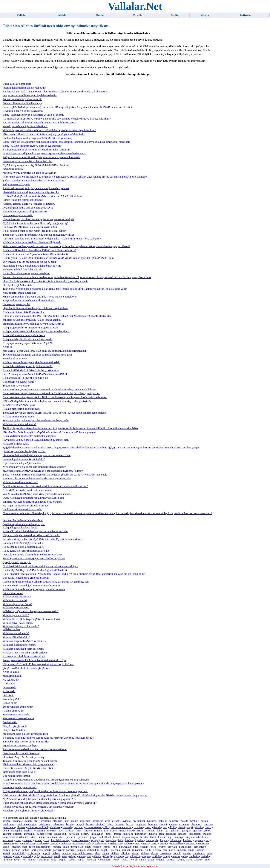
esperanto (40, 831)
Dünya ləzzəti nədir (14, 730)
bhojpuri (100, 824)
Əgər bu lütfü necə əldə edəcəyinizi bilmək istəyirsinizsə (35, 308)
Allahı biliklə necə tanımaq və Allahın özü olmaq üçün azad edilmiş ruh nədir (46, 780)
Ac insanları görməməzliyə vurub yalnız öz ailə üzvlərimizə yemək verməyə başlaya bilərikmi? (57, 119)
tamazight (46, 856)
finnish (98, 831)
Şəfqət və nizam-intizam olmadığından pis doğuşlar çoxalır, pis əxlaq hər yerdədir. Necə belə (55, 475)
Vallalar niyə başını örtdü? (17, 604)
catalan (173, 824)
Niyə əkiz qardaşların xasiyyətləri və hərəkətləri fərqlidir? (36, 165)
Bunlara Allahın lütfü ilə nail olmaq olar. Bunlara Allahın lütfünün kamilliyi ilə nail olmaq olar (56, 92)
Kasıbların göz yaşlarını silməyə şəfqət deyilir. (29, 811)
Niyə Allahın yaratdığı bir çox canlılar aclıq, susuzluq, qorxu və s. (39, 799)
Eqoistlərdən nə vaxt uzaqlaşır (20, 745)
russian (157, 850)
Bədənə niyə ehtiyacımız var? (20, 787)
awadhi (116, 821)
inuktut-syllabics (19, 837)
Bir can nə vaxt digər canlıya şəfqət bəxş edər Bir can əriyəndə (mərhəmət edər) (49, 738)
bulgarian (141, 824)
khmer (162, 837)
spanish (187, 853)
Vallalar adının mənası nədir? (19, 417)
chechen (208, 824)
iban (161, 834)
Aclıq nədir (9, 691)
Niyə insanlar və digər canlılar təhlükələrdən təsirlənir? (34, 467)
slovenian (166, 853)
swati (18, 856)
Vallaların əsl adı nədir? (16, 633)
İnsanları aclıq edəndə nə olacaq (21, 753)
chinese (21, 827)
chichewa (9, 827)
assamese (98, 821)
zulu (207, 860)
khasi (153, 837)
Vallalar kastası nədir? (15, 600)
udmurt (32, 860)
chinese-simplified (38, 827)
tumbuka (194, 856)
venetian (91, 860)
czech (148, 827)
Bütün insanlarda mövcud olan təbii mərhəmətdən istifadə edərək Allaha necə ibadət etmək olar (57, 316)
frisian (141, 831)
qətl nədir (8, 695)
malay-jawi (101, 843)
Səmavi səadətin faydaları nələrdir (22, 99)
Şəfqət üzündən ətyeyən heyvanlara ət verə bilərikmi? (34, 115)
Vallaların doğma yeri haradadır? (21, 626)
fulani (160, 831)
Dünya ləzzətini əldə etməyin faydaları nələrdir (30, 95)
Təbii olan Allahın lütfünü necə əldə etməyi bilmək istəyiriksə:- (39, 235)
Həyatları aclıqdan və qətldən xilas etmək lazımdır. (31, 535)
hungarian (141, 834)
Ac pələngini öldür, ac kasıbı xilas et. (24, 547)
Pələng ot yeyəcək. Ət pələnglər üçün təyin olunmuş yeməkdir (38, 807)
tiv (126, 856)
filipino (88, 831)
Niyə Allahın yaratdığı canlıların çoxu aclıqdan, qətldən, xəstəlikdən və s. (44, 153)
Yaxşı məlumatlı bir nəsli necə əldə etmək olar (29, 301)
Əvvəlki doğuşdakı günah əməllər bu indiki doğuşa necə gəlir (38, 355)
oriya (153, 847)
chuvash (67, 827)
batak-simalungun (27, 824)
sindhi (135, 853)
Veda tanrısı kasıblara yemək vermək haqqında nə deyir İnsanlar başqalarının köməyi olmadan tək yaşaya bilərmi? (67, 246)
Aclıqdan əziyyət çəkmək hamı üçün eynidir (28, 339)
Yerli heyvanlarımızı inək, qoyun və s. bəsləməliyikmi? (34, 558)
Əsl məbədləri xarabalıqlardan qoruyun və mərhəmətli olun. (37, 455)
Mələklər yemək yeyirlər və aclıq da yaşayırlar (29, 173)
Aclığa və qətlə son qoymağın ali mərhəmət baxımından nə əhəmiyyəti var (45, 791)
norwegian (125, 847)
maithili (54, 843)
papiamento (200, 847)
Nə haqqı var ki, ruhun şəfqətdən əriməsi (26, 506)
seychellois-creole (83, 853)
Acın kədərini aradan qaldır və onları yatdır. (27, 490)
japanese (71, 837)
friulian (151, 831)
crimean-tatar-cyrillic (97, 827)
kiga (170, 837)
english (28, 831)
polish (26, 850)
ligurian (139, 840)
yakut (151, 860)
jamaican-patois (56, 837)
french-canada (127, 831)
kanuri (117, 837)
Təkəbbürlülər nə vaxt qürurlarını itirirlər (26, 742)
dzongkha (17, 831)
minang (57, 847)
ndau (88, 847)
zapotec (198, 860)
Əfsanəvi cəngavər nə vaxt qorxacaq (23, 757)
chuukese (55, 827)
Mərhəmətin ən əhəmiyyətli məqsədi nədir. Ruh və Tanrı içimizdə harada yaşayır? (50, 432)
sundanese (199, 853)
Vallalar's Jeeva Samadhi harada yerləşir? (26, 653)
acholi (28, 821)
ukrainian (44, 860)
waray (116, 860)
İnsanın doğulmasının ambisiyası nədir (24, 88)
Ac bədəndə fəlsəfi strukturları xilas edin (26, 551)
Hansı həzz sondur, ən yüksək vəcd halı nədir (28, 768)
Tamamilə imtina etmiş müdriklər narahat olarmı (30, 761)
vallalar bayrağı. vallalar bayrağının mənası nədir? (31, 611)
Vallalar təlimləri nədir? (16, 637)
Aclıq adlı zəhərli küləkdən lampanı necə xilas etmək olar (35, 531)
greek (207, 831)
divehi (181, 827)
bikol (110, 824)
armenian (85, 821)
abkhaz (7, 821)
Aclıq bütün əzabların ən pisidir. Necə (24, 335)
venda (81, 860)
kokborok (8, 840)
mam (138, 843)
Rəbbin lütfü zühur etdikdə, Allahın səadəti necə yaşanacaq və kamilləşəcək (46, 582)
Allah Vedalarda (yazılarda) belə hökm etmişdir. (29, 436)
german (198, 831)
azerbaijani (139, 821)
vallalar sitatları (11, 629)
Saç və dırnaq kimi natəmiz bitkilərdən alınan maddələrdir (36, 374)
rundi (148, 850)
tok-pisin (135, 856)
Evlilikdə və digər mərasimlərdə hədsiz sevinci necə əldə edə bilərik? (43, 196)
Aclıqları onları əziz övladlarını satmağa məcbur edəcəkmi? (36, 331)
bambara (174, 821)
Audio (175, 15)
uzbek (72, 860)
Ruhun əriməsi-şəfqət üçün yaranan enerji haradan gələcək (36, 188)
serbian (56, 853)
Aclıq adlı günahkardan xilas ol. (20, 528)
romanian (137, 850)
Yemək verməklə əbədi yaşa (19, 405)
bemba (70, 824)
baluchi (163, 821)
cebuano (184, 824)
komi (18, 840)
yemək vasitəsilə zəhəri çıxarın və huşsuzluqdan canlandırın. (37, 494)
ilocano (182, 834)
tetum (82, 856)
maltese (128, 843)
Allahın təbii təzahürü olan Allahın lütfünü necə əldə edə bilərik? (40, 250)
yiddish (160, 860)
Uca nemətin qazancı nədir (18, 215)
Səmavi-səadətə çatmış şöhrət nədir (23, 200)
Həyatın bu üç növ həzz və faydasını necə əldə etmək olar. (36, 440)
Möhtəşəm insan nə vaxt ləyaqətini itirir (25, 734)
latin (120, 840)
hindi (108, 834)
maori (154, 843)
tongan (146, 856)
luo (207, 840)
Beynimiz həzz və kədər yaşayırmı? (23, 111)
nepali (107, 847)
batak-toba (44, 824)
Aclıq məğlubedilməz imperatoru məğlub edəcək (30, 328)
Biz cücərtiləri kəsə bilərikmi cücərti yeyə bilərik (31, 370)
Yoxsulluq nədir (12, 699)
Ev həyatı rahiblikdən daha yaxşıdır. (23, 270)
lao (102, 840)
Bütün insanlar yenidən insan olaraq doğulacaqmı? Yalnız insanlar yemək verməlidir (50, 803)
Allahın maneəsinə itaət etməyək (21, 409)
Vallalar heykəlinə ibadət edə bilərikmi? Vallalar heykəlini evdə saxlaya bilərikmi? (49, 130)
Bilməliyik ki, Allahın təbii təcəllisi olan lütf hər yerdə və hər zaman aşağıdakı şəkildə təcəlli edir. (58, 258)
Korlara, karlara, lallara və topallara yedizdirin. (29, 204)
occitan (144, 847)
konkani (28, 840)
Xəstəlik (8, 347)
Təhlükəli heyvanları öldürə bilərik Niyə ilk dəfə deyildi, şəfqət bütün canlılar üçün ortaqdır (55, 413)
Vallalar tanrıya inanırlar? (17, 597)
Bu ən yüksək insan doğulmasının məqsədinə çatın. (32, 586)
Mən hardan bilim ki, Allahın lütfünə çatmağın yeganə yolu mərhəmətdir (44, 134)
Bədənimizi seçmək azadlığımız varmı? (25, 212)
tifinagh (107, 856)
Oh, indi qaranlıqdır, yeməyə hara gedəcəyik (28, 208)
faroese (69, 831)
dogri (190, 827)
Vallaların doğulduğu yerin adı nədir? (24, 649)
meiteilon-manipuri (40, 847)
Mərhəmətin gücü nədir (16, 715)
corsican (79, 827)
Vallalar (22, 15)
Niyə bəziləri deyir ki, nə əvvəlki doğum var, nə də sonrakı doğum (40, 566)
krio (47, 840)
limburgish (152, 840)
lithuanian (175, 840)
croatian (138, 827)
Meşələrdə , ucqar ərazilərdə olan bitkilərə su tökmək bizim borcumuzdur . (45, 351)
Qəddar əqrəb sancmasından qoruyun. (24, 524)
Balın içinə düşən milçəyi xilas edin (23, 543)
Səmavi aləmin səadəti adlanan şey (23, 103)
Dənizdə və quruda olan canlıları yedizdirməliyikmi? (32, 555)
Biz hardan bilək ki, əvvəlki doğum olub (25, 378)
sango (191, 850)
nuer (136, 847)
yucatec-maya (184, 860)
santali (6, 853)
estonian (52, 831)
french (114, 831)
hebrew (85, 834)
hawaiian (74, 834)
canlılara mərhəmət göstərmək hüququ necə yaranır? (32, 502)
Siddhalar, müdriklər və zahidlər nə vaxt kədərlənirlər (33, 324)
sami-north (169, 850)
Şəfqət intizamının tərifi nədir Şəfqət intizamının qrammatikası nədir (42, 157)
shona (106, 853)
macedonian (28, 843)
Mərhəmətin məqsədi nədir (18, 718)
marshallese (177, 843)
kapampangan (130, 837)
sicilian (115, 853)
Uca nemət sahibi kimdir (16, 776)
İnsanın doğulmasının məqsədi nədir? (24, 459)
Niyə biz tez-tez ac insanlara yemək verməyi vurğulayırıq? (35, 223)
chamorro (196, 824)
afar (36, 821)
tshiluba (156, 856)
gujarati (18, 834)
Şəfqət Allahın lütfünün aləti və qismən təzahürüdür (32, 146)
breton (130, 824)
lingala (164, 840)
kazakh (144, 837)
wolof (134, 860)
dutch (208, 827)
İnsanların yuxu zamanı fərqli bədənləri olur (28, 161)
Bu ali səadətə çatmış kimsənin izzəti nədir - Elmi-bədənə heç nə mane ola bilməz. (50, 390)
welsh (125, 860)
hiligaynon (97, 834)
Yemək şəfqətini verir (15, 359)
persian (16, 850)
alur (67, 821)
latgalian (111, 840)
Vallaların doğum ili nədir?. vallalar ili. (24, 641)
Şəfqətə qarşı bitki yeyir (16, 184)
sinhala (145, 853)
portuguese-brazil (41, 850)
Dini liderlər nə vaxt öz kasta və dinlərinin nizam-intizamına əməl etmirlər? (45, 486)
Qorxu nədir (10, 687)
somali (177, 853)
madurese (42, 843)
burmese (153, 824)
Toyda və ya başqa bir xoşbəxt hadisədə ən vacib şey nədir (36, 420)
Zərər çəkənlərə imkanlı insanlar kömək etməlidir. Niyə (35, 660)
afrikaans (46, 821)
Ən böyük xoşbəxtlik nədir (18, 285)
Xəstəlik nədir (11, 672)
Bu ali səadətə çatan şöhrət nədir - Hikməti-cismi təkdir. (35, 231)
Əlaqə (205, 15)
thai (89, 856)
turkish (205, 856)
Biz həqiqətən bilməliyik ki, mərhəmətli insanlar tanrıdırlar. (37, 150)
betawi (90, 824)
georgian (186, 831)
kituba (206, 837)
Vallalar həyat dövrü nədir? (18, 623)
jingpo (94, 837)
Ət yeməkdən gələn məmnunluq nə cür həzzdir (30, 262)
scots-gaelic (34, 853)
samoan (181, 850)
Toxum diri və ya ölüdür (16, 386)
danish (157, 827)
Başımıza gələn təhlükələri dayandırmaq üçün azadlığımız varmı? (40, 123)
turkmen (7, 860)
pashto (6, 850)
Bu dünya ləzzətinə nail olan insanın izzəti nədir (30, 227)
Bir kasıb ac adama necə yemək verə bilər (26, 273)
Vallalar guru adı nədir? (16, 615)
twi (24, 860)
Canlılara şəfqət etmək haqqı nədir (22, 509)
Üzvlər (100, 15)
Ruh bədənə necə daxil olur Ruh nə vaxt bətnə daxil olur (35, 749)
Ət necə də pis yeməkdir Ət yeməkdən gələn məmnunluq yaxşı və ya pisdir (45, 281)
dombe (199, 827)
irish (33, 837)
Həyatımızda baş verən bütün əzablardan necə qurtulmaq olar (37, 478)
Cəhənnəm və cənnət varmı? (19, 382)
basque (205, 821)
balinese (152, 821)
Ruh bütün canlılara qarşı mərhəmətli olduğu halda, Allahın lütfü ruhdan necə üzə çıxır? (52, 239)
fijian (79, 831)
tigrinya (118, 856)
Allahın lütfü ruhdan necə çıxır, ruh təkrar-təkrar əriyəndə (35, 254)
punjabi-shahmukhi (88, 850)
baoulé (184, 821)
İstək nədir (9, 684)
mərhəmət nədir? (13, 676)
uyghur (63, 860)
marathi (164, 843)
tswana (176, 856)
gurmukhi (29, 834)
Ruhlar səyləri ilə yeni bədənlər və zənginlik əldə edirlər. (36, 570)
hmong (117, 834)
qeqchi (105, 850)
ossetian (172, 847)
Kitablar (62, 15)
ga (167, 831)
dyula (6, 831)
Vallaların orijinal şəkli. (16, 444)
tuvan (17, 860)
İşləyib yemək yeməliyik (17, 562)
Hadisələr (245, 15)
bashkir (195, 821)
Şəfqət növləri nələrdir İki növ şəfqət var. (26, 668)
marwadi (190, 843)
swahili (8, 856)
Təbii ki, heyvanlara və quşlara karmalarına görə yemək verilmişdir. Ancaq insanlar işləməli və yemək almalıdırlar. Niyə (70, 428)
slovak (154, 853)
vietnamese (104, 860)
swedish (27, 856)
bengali (80, 824)
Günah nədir (10, 703)
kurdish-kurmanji (61, 840)
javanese (83, 837)
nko (115, 847)
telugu (73, 856)
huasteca (128, 834)
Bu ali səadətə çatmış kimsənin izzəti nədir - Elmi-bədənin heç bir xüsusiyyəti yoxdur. (51, 393)
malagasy (78, 843)
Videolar (138, 15)
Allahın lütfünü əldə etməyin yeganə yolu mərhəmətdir (34, 589)
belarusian (58, 824)
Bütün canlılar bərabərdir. (17, 84)
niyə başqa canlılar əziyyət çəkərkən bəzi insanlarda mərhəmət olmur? (43, 471)
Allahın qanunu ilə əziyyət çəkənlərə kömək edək (31, 362)
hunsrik (153, 834)
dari (165, 827)
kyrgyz (94, 840)
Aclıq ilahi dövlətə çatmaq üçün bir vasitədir (28, 366)
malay (89, 843)
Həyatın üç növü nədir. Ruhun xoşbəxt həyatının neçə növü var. (38, 664)
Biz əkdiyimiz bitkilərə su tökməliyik (24, 656)
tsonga (166, 856)
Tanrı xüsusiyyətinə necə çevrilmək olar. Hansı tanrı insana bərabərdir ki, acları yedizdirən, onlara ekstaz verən (65, 289)
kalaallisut (105, 837)
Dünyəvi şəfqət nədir (15, 726)
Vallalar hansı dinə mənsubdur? (20, 482)
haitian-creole (44, 834)
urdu (54, 860)
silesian (125, 853)
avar (108, 821)
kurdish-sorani (81, 840)
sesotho (66, 853)
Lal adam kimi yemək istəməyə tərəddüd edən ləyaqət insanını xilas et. (43, 539)
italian (41, 837)
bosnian (120, 824)
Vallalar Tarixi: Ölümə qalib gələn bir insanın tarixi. (32, 619)
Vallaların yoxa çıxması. (16, 607)
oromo (162, 847)
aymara (127, 821)
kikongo (179, 837)
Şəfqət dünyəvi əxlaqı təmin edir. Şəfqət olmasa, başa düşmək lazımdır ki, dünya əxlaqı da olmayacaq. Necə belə (67, 142)
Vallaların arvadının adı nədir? (20, 424)
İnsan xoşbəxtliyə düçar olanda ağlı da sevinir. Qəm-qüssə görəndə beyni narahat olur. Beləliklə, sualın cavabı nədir (69, 107)
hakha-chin (61, 834)
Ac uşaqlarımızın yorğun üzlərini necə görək (28, 343)
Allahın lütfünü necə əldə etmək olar (24, 312)
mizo (66, 847)
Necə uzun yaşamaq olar (16, 304)
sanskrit (201, 850)
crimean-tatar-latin (121, 827)
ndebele (97, 847)
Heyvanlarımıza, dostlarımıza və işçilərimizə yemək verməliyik (38, 219)
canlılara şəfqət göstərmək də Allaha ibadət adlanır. (32, 320)
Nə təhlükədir (11, 680)
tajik (36, 856)
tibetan (97, 856)
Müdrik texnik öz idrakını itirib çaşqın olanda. (28, 764)
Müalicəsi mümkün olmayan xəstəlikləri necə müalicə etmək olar (40, 297)
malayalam (116, 843)
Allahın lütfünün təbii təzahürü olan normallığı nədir (32, 242)
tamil (57, 856)
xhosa (142, 860)
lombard (188, 840)
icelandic (171, 834)
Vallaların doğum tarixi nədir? (19, 645)
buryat (163, 824)
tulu (184, 856)
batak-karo (9, 824)
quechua (115, 850)
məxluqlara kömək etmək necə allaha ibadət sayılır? (32, 266)
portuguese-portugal (64, 850)
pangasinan (185, 847)
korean (38, 840)
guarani (7, 834)
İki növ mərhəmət (13, 593)
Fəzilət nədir (10, 722)
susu (209, 853)
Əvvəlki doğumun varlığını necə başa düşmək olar (31, 192)
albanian (58, 821)
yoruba (170, 860)
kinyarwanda (193, 837)
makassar (66, 843)
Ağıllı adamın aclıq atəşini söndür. (22, 463)
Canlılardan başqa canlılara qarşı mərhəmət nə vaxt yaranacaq (38, 138)
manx (146, 843)
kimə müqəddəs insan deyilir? (20, 772)
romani (126, 850)
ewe (61, 831)
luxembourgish (11, 843)
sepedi (46, 853)
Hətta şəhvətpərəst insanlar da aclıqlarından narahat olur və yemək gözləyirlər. (47, 401)
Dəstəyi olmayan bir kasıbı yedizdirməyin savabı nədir (33, 498)
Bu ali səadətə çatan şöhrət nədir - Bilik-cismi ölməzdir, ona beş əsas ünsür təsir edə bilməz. (55, 397)
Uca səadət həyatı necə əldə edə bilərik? (26, 578)
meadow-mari (19, 847)
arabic (74, 821)
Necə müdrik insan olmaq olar (20, 293)
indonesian (195, 834)
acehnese (18, 821)
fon (106, 831)
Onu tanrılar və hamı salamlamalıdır (23, 520)
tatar (65, 856)
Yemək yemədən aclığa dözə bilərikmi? (25, 126)
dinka (173, 827)
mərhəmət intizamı (14, 169)
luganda (199, 840)
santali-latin (19, 853)
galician (175, 831)
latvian (129, 840)
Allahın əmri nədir (13, 711)
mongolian (77, 847)
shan (97, 853)
